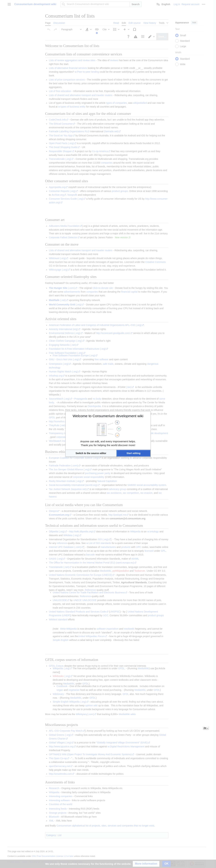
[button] (91, 453)
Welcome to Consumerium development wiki (108, 416)
